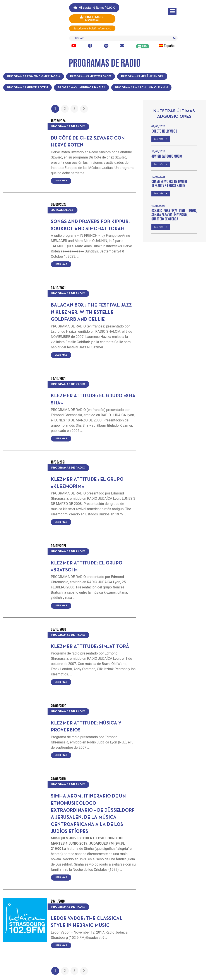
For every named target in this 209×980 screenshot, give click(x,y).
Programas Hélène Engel (142, 76)
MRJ (145, 46)
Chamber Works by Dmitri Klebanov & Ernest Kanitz (169, 183)
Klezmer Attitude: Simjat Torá (90, 647)
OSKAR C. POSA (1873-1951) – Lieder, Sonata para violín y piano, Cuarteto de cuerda (174, 215)
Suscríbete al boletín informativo (92, 29)
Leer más (61, 181)
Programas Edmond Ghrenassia (34, 76)
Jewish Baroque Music (167, 156)
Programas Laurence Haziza (82, 88)
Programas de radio (68, 127)
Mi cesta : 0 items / (94, 8)
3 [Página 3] (75, 109)
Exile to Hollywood (164, 131)
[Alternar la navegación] (172, 11)
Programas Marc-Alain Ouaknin (141, 88)
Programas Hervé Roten (28, 88)
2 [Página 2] (65, 109)
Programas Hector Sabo (91, 76)
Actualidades (62, 210)
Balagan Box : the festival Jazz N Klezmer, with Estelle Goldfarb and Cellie (91, 312)
